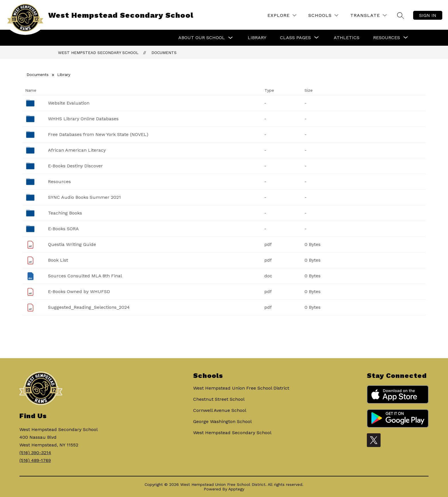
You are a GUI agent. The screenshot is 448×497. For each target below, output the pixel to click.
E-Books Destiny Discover (75, 166)
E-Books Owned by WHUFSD (79, 291)
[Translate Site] (368, 15)
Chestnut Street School (219, 399)
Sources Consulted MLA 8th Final (85, 276)
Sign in (428, 15)
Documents (164, 53)
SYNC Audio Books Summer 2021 (84, 197)
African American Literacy (77, 150)
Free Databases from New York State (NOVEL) (98, 134)
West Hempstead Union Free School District (241, 388)
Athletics (347, 38)
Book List (58, 260)
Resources (59, 182)
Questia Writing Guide (72, 244)
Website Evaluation (69, 103)
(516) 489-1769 (35, 460)
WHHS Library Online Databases (83, 119)
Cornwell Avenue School (220, 410)
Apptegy (236, 489)
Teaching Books (65, 213)
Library (257, 38)
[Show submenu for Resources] (387, 38)
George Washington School (222, 421)
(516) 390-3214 (35, 453)
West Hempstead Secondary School (98, 53)
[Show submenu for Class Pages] (295, 38)
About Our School (202, 38)
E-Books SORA (63, 229)
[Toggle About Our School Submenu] (231, 38)
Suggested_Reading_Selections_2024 (89, 307)
